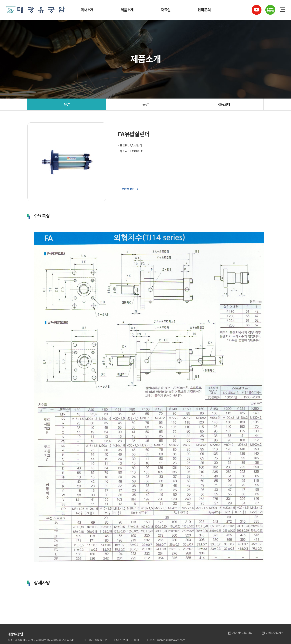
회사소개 (87, 10)
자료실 (165, 10)
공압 (146, 104)
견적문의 (204, 10)
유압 (67, 104)
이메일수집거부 (275, 633)
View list (128, 189)
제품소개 (127, 10)
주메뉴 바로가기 (0, 0)
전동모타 (224, 104)
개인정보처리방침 (242, 633)
